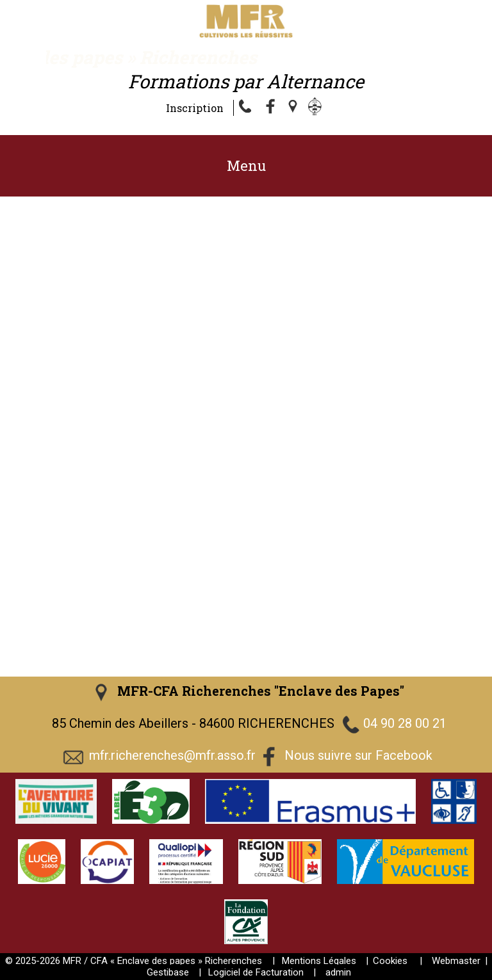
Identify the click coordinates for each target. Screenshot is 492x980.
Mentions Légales (319, 961)
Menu (246, 165)
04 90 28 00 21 (405, 723)
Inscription (195, 108)
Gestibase (168, 972)
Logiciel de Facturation (256, 972)
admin (338, 972)
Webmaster (456, 961)
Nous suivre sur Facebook (358, 755)
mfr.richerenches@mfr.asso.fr (172, 755)
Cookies (390, 961)
